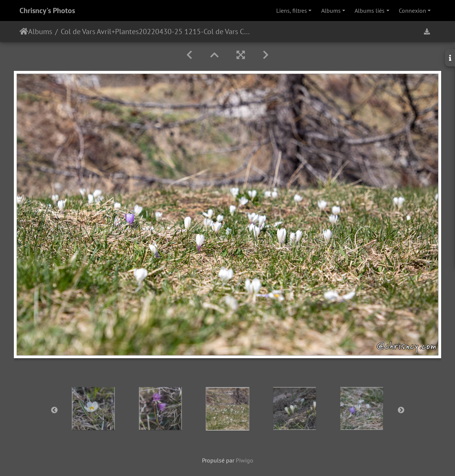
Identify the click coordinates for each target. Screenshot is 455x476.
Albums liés (370, 11)
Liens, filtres (292, 11)
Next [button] (401, 410)
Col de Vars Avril (86, 32)
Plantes (127, 32)
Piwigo (245, 460)
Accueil (24, 32)
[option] (94, 408)
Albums (331, 11)
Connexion (412, 11)
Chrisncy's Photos (47, 11)
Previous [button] (54, 410)
